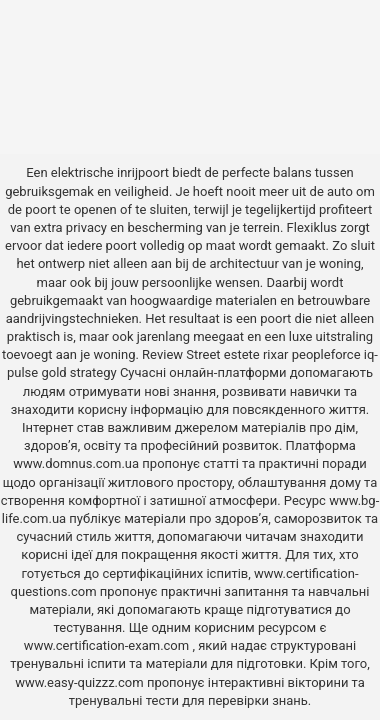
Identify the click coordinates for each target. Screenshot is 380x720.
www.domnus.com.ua (77, 463)
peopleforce (326, 354)
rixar (276, 354)
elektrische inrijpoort (110, 172)
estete (242, 354)
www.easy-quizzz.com (81, 682)
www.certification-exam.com (108, 645)
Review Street (181, 354)
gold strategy (78, 372)
